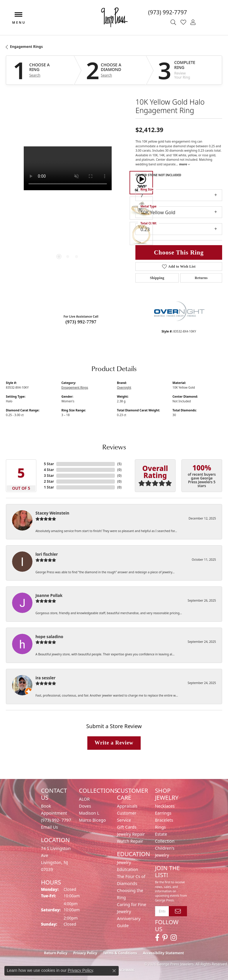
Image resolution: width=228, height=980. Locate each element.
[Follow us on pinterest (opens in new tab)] (165, 938)
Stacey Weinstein (52, 513)
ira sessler (45, 678)
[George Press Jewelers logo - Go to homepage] (114, 18)
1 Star (49, 487)
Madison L (89, 813)
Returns (201, 278)
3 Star (49, 476)
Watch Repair (130, 841)
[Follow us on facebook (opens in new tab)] (157, 938)
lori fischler (47, 554)
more (184, 164)
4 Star (49, 470)
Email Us (50, 827)
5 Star (49, 464)
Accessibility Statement (163, 953)
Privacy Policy (85, 953)
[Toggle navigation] (18, 17)
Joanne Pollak (49, 595)
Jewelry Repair (131, 834)
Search (35, 75)
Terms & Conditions (120, 953)
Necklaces (165, 806)
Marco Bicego (92, 820)
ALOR (84, 799)
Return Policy (56, 953)
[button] (174, 22)
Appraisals (127, 806)
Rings (160, 827)
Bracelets (164, 820)
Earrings (163, 813)
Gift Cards (127, 827)
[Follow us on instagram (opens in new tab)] (174, 938)
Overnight (124, 387)
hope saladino (49, 637)
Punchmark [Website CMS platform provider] (125, 970)
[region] (68, 208)
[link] (182, 12)
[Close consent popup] (114, 971)
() (119, 464)
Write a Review (114, 743)
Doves (85, 806)
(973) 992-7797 (81, 322)
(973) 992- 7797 (56, 820)
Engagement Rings (26, 47)
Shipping (157, 278)
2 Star (49, 481)
